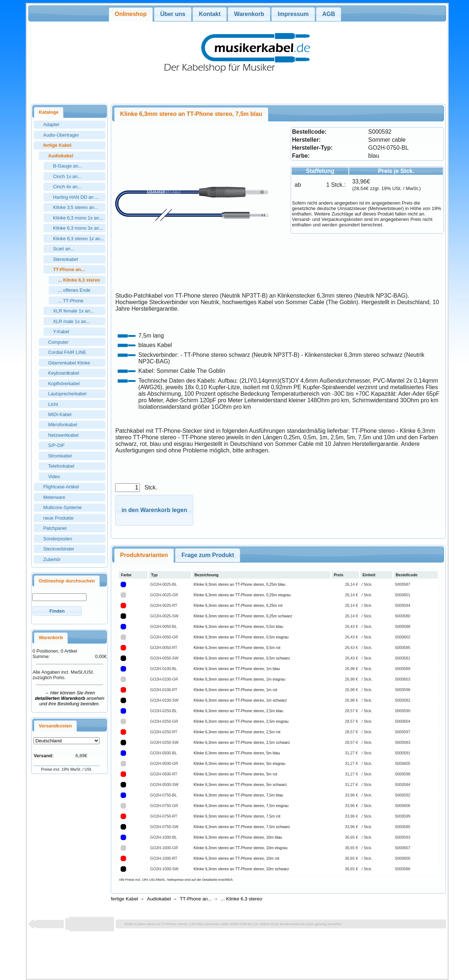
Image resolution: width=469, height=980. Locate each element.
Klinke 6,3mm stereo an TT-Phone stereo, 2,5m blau (238, 711)
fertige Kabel (124, 899)
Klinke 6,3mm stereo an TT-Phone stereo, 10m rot (236, 858)
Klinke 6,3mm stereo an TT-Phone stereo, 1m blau (237, 669)
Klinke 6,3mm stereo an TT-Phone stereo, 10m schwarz (241, 869)
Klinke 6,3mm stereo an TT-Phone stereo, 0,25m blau (240, 584)
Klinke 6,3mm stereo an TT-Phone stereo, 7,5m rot (237, 816)
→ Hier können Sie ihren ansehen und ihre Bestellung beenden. (70, 698)
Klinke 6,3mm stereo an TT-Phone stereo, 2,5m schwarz (242, 742)
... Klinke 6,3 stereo (242, 899)
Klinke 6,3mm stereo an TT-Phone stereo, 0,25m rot (238, 605)
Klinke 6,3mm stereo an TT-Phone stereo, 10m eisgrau (241, 848)
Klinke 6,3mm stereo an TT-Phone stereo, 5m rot (235, 774)
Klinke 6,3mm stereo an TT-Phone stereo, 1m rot (235, 690)
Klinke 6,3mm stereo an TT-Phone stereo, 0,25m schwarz (243, 616)
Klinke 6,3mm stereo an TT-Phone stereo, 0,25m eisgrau (242, 595)
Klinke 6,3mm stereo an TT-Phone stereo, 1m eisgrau (240, 679)
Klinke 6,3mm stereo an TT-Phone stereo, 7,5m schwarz (242, 827)
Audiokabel (159, 899)
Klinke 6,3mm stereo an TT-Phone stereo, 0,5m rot (237, 648)
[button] (57, 611)
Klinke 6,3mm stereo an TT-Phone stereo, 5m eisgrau (240, 763)
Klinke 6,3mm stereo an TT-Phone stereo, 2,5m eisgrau (241, 721)
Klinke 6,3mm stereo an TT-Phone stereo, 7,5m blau (238, 795)
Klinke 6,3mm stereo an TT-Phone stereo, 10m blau (238, 837)
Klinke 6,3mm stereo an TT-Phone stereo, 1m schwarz (240, 700)
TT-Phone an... (196, 899)
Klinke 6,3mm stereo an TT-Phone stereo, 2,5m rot (237, 732)
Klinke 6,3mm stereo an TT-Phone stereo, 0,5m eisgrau (241, 637)
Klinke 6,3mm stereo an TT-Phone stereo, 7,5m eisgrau (241, 806)
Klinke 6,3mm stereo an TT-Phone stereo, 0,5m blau (238, 626)
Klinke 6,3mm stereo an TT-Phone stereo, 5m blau (237, 753)
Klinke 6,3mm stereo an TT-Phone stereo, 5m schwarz (240, 785)
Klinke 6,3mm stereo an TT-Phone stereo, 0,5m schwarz (242, 658)
